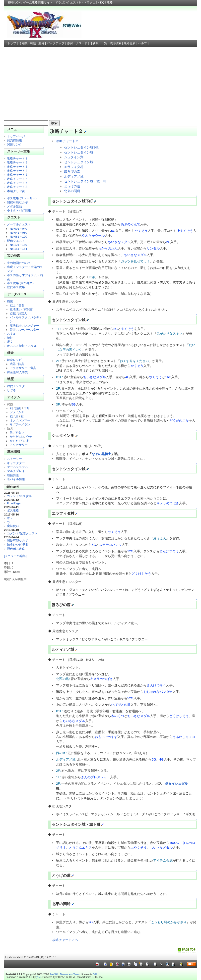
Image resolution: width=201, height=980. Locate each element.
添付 (70, 43)
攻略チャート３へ (65, 940)
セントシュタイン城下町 (82, 147)
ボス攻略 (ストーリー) (22, 198)
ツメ (13, 412)
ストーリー (14, 459)
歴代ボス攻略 (16, 287)
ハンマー (24, 420)
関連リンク (14, 144)
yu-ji (39, 977)
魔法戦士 (16, 326)
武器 (13, 364)
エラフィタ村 (74, 167)
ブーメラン (23, 424)
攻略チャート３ (17, 167)
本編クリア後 (16, 191)
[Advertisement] (100, 84)
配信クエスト (16, 241)
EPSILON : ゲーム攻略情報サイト (30, 2)
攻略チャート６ (17, 179)
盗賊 (13, 313)
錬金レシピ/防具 (18, 544)
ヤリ (27, 408)
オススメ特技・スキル (22, 346)
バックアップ (56, 43)
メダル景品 (14, 206)
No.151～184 (18, 249)
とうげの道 (72, 186)
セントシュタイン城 (79, 152)
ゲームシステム (17, 467)
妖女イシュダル (176, 784)
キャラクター (16, 463)
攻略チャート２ (17, 162)
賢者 (13, 330)
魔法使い (16, 309)
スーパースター (29, 330)
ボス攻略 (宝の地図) (20, 283)
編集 (25, 43)
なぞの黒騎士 (101, 454)
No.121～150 (18, 245)
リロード (81, 43)
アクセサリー (19, 368)
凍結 (33, 43)
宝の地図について (19, 263)
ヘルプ (142, 43)
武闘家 (29, 309)
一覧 (104, 43)
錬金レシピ (14, 360)
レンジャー (32, 326)
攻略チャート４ (17, 171)
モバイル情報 (16, 479)
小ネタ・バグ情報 (19, 210)
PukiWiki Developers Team (65, 974)
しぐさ (11, 390)
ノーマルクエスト (19, 224)
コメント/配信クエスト (22, 533)
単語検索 (115, 43)
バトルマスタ (19, 317)
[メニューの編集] (15, 556)
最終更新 (130, 43)
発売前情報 (14, 140)
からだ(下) (17, 441)
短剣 (18, 408)
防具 (21, 364)
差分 (41, 43)
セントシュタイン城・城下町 (85, 181)
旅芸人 (23, 313)
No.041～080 (18, 232)
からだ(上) (17, 437)
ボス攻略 (13, 510)
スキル (11, 334)
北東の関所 (72, 191)
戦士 (13, 305)
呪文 (10, 342)
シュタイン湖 (74, 157)
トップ (12, 43)
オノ (13, 420)
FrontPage (14, 503)
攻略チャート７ (17, 183)
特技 (10, 338)
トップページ (16, 136)
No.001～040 (18, 229)
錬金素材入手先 (17, 372)
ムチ (21, 412)
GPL (95, 974)
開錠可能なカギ (17, 202)
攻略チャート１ (17, 158)
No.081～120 (18, 236)
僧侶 (21, 305)
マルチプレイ (16, 471)
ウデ (29, 437)
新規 (96, 43)
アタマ (20, 433)
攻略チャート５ (17, 175)
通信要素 (13, 475)
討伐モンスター (17, 386)
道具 (33, 368)
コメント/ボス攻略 (19, 496)
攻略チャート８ (17, 187)
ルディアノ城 (74, 177)
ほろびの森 (72, 172)
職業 (10, 301)
